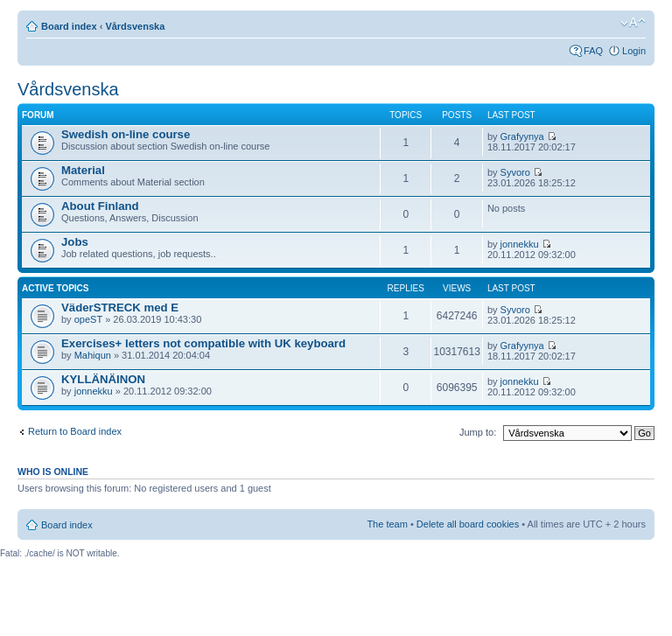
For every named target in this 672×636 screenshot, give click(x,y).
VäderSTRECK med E (120, 308)
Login (634, 51)
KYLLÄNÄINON (103, 379)
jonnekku (520, 244)
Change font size (633, 23)
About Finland (100, 206)
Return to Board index (75, 431)
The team (387, 524)
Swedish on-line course (126, 134)
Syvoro (515, 172)
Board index (69, 26)
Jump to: (478, 432)
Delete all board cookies (468, 524)
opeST (88, 319)
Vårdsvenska (135, 26)
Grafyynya (522, 136)
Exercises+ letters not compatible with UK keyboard (203, 343)
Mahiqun (93, 355)
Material (83, 170)
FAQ (593, 51)
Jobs (75, 242)
